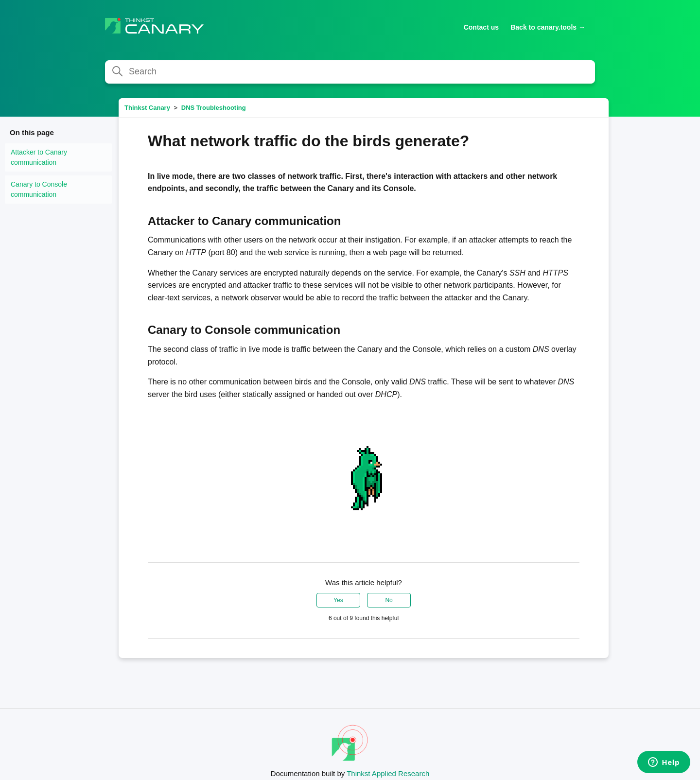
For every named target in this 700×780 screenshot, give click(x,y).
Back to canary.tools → (548, 27)
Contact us (481, 27)
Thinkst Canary (147, 108)
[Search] (350, 72)
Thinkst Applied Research (388, 773)
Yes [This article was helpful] (338, 600)
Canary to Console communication (39, 189)
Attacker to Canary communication (39, 157)
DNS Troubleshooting (214, 108)
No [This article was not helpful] (389, 600)
